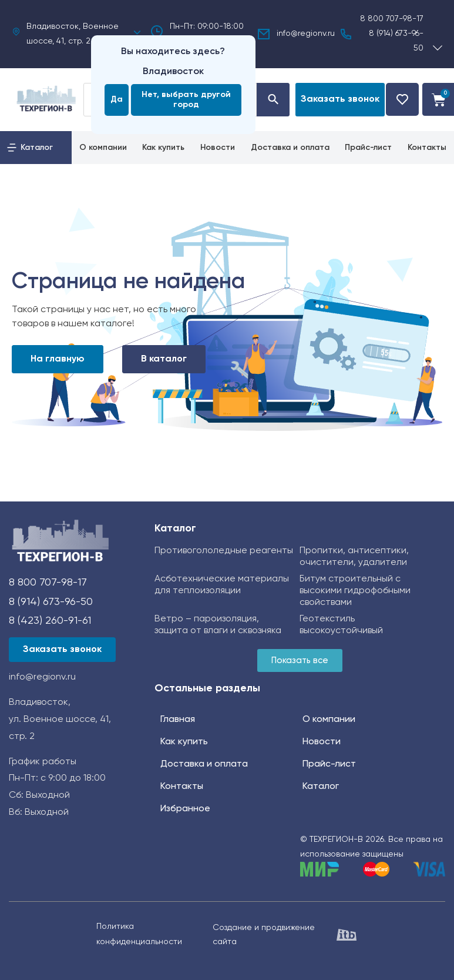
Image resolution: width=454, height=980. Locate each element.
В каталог (164, 359)
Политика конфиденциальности (139, 934)
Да (117, 99)
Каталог (175, 529)
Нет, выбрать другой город (186, 100)
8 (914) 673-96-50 (396, 41)
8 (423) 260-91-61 (50, 621)
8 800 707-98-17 (392, 19)
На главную (58, 359)
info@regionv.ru (306, 34)
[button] (340, 100)
